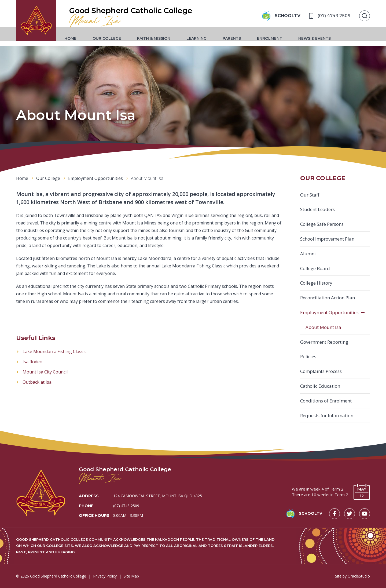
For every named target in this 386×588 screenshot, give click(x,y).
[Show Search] (365, 16)
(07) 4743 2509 (126, 506)
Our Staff (310, 195)
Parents (237, 39)
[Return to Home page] (39, 23)
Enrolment (275, 39)
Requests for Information (327, 415)
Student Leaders (317, 209)
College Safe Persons (322, 224)
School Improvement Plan (327, 239)
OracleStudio (359, 576)
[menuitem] (76, 39)
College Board (315, 268)
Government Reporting (324, 342)
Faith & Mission (159, 39)
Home (76, 39)
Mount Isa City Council (45, 372)
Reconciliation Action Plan (328, 298)
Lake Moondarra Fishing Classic (54, 351)
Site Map (131, 576)
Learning (202, 39)
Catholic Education (320, 386)
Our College (112, 39)
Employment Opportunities (329, 312)
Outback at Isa (37, 382)
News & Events (320, 39)
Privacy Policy (105, 576)
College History (316, 283)
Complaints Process (321, 371)
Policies (308, 356)
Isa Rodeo (32, 362)
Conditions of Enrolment (326, 401)
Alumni (308, 254)
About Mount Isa (323, 327)
